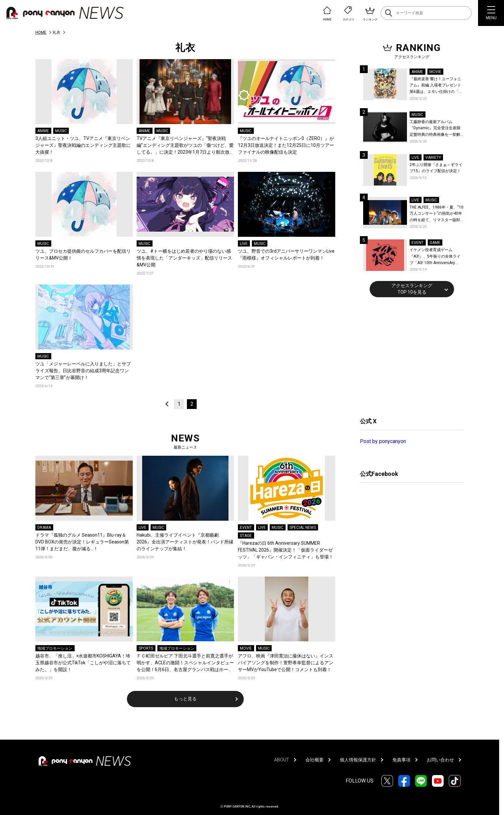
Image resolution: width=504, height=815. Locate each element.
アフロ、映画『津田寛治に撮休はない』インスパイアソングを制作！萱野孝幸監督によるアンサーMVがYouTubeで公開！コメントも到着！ (286, 663)
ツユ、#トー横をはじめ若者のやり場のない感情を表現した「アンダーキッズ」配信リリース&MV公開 (184, 258)
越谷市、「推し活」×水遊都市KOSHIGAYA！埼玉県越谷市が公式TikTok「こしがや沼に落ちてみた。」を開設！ (83, 663)
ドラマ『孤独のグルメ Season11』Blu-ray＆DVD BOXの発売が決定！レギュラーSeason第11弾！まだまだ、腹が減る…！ (82, 542)
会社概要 (314, 760)
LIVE (244, 244)
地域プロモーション (55, 648)
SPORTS (146, 648)
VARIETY (433, 158)
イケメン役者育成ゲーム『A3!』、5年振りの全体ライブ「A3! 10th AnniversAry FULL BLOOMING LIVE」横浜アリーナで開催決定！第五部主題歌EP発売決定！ (436, 257)
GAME (435, 243)
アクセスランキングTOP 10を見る (412, 289)
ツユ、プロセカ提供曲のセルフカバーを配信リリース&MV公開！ (83, 255)
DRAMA (44, 528)
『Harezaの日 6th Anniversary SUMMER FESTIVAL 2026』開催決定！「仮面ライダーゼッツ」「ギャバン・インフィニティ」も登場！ (286, 550)
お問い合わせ (440, 760)
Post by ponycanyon (383, 441)
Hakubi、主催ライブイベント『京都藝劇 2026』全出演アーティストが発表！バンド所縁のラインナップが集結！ (185, 542)
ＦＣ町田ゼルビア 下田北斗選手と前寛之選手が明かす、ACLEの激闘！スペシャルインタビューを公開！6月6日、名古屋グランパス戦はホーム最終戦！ (185, 663)
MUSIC (61, 131)
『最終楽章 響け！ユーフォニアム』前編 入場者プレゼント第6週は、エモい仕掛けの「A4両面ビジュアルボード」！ (436, 86)
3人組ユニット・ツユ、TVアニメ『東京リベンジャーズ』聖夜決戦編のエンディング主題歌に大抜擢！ (83, 145)
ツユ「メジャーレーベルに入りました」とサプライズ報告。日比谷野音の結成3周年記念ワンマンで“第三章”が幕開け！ (83, 371)
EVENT (246, 528)
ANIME (43, 131)
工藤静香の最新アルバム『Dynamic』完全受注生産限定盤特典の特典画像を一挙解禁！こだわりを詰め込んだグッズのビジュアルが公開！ (435, 129)
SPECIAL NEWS (303, 528)
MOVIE (246, 648)
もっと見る (185, 699)
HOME (41, 32)
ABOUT (282, 760)
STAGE (246, 536)
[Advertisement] (409, 356)
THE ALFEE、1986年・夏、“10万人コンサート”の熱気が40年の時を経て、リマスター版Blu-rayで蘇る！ (436, 214)
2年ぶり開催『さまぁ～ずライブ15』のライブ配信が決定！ (436, 168)
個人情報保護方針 (358, 760)
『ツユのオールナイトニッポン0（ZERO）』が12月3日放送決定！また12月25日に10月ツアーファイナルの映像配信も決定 (286, 145)
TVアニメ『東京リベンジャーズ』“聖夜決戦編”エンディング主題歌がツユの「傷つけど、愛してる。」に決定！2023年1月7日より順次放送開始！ (185, 146)
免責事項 (401, 760)
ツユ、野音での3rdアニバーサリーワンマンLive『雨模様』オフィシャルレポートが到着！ (286, 255)
